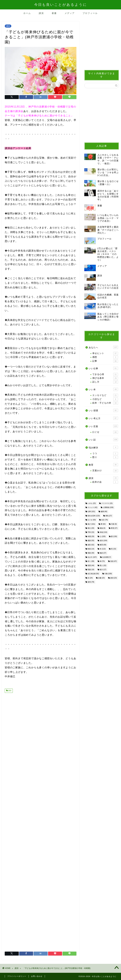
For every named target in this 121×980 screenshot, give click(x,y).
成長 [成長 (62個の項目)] (91, 545)
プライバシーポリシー (17, 976)
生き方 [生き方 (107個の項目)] (92, 557)
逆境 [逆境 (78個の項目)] (91, 582)
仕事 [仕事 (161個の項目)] (91, 512)
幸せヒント (105, 353)
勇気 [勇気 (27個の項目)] (109, 516)
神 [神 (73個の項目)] (102, 561)
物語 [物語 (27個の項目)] (103, 553)
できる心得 (105, 374)
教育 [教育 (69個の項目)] (103, 545)
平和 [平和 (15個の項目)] (91, 532)
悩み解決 (103, 447)
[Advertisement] (41, 821)
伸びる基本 (105, 378)
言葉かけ (105, 471)
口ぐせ (105, 432)
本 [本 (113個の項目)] (103, 549)
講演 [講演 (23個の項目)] (114, 578)
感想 (105, 357)
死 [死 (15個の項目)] (114, 549)
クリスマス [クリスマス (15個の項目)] (107, 503)
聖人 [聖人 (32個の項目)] (103, 565)
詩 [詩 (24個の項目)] (90, 578)
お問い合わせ (37, 976)
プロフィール (90, 13)
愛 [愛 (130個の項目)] (114, 536)
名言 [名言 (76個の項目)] (105, 520)
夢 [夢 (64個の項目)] (103, 524)
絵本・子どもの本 (105, 403)
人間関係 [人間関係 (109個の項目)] (108, 507)
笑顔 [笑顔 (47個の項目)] (114, 561)
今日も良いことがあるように (61, 4)
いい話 (103, 440)
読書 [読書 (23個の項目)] (101, 578)
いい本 (103, 389)
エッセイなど (105, 395)
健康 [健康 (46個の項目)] (104, 512)
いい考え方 (103, 418)
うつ (105, 454)
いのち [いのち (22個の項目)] (92, 503)
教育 (103, 465)
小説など (105, 399)
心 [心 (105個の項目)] (103, 536)
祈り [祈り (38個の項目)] (91, 561)
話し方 (105, 382)
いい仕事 (103, 368)
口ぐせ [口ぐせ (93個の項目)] (92, 520)
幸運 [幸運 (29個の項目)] (91, 536)
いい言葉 (103, 426)
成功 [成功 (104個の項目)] (103, 541)
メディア (70, 13)
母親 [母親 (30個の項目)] (91, 553)
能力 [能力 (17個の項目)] (103, 570)
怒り (105, 457)
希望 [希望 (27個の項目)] (114, 528)
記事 (105, 361)
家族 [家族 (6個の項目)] (103, 528)
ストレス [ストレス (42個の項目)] (92, 507)
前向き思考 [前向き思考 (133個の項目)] (94, 516)
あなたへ (103, 347)
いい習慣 (103, 410)
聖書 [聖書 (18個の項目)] (91, 570)
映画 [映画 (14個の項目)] (91, 549)
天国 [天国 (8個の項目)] (114, 524)
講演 (41, 13)
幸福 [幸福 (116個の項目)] (103, 532)
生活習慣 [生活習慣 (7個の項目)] (107, 557)
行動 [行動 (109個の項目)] (108, 574)
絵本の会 (105, 482)
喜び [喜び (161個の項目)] (91, 524)
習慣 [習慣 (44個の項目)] (91, 565)
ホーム (27, 13)
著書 (54, 13)
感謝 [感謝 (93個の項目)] (91, 541)
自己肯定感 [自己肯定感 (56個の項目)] (93, 574)
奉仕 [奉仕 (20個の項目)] (91, 528)
